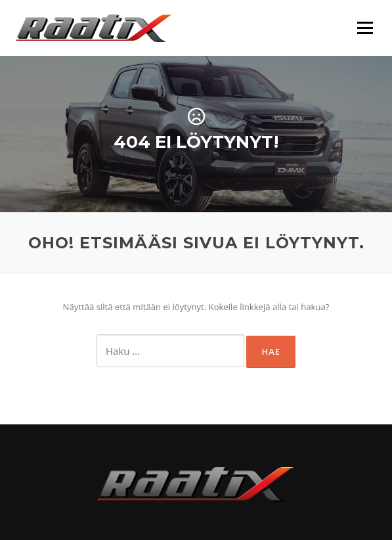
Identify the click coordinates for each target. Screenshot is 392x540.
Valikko (365, 28)
